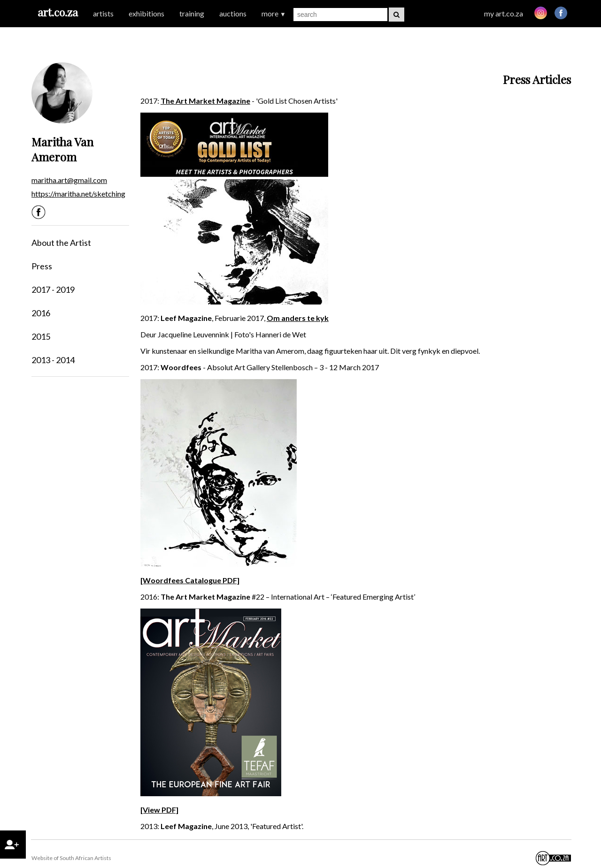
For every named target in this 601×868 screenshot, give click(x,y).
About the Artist (61, 243)
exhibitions (146, 13)
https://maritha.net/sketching (78, 194)
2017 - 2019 (53, 289)
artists (103, 13)
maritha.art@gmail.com (69, 180)
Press (42, 266)
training (192, 13)
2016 (41, 313)
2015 (41, 336)
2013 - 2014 (53, 360)
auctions (233, 13)
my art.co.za (504, 13)
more (274, 13)
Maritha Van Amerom (62, 149)
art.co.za (58, 12)
